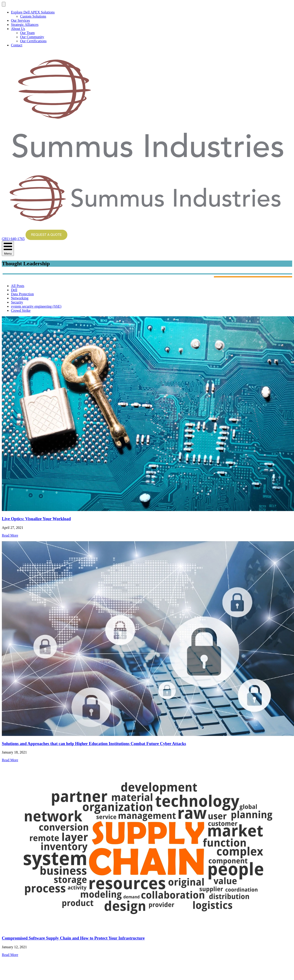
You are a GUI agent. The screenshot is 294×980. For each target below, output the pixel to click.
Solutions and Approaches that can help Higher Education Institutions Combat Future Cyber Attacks (94, 744)
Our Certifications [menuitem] (33, 41)
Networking (20, 298)
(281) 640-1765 (13, 239)
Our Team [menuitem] (27, 33)
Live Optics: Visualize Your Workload (36, 519)
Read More (10, 535)
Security (17, 302)
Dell (14, 290)
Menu (8, 248)
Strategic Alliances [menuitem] (25, 25)
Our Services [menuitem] (20, 20)
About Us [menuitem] (18, 29)
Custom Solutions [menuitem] (33, 16)
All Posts (18, 286)
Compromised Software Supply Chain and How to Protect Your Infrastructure (73, 938)
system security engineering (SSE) (36, 306)
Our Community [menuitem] (32, 37)
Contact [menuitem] (17, 45)
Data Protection (22, 294)
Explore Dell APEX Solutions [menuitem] (33, 12)
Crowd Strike (21, 310)
